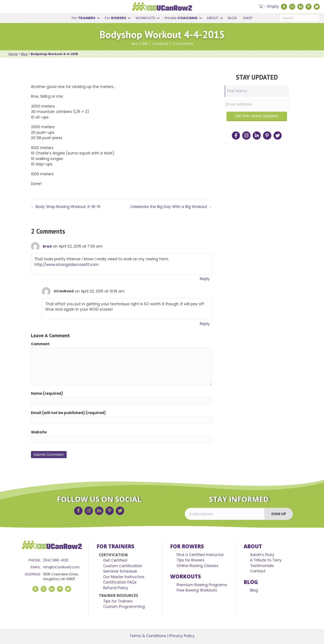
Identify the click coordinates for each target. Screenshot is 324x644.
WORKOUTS (145, 18)
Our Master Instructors (124, 577)
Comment (40, 344)
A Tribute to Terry (266, 560)
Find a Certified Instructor (200, 555)
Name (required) (47, 393)
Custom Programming (124, 607)
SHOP (248, 18)
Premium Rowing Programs (202, 585)
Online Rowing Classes (197, 566)
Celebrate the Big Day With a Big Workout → (171, 207)
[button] (98, 18)
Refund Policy (116, 588)
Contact (258, 571)
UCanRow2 (160, 44)
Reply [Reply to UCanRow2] (205, 324)
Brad (47, 246)
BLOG (232, 18)
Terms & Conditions (148, 636)
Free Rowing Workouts (197, 590)
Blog (24, 54)
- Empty (269, 6)
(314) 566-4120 (56, 560)
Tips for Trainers (118, 601)
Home (13, 54)
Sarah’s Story (262, 555)
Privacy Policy (182, 636)
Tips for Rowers (190, 560)
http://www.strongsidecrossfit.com (66, 265)
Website (39, 432)
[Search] (300, 18)
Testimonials (262, 566)
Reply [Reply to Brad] (205, 279)
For (83, 18)
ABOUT (213, 18)
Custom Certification (123, 566)
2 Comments (183, 44)
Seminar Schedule (120, 571)
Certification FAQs (120, 582)
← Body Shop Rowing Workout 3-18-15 (66, 207)
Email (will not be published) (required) (68, 413)
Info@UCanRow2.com (61, 567)
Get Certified (115, 560)
